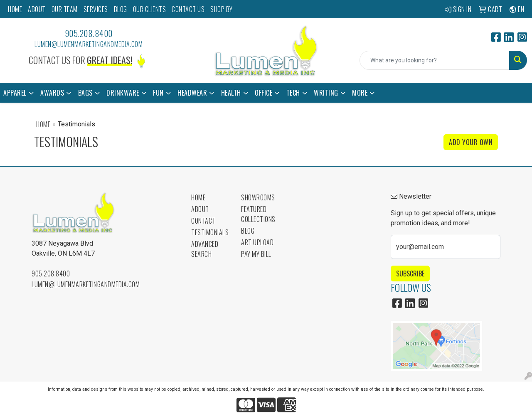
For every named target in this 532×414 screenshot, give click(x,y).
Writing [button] (326, 93)
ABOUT (37, 9)
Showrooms (258, 197)
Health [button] (231, 93)
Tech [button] (293, 93)
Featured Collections (258, 214)
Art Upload (257, 242)
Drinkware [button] (123, 93)
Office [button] (264, 93)
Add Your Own (471, 142)
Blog (248, 231)
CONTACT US (188, 9)
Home (43, 124)
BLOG (121, 9)
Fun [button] (158, 93)
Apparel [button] (15, 93)
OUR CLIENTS (150, 9)
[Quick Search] (435, 60)
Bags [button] (85, 93)
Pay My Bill (256, 254)
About (200, 209)
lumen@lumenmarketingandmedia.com (89, 44)
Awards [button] (52, 93)
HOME (15, 9)
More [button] (360, 93)
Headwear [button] (192, 93)
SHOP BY (222, 9)
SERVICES (96, 9)
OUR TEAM (65, 9)
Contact (203, 221)
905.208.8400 (89, 33)
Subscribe (410, 274)
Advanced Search (205, 249)
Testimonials (210, 232)
